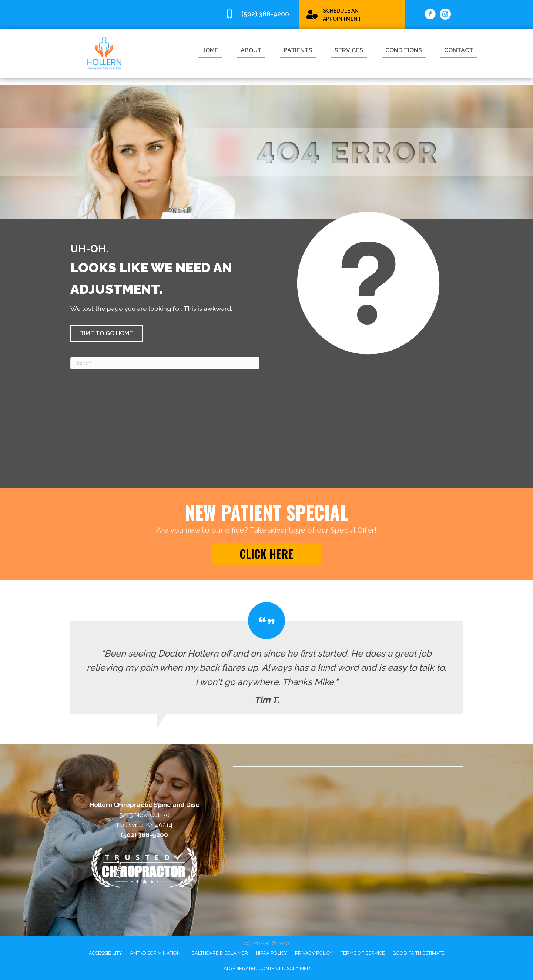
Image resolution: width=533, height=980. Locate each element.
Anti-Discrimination (155, 953)
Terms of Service (363, 953)
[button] (106, 333)
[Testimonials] (266, 658)
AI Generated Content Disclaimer (267, 968)
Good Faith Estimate (419, 953)
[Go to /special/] (352, 14)
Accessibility (105, 953)
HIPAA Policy (271, 953)
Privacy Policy (314, 953)
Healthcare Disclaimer (218, 953)
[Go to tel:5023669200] (258, 14)
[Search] (165, 363)
